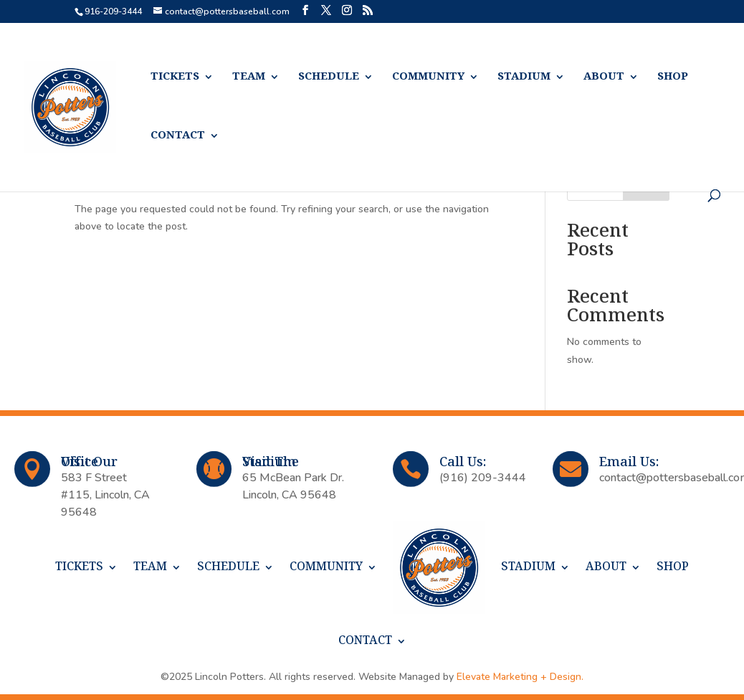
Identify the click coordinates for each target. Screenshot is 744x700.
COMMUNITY (428, 77)
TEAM (249, 77)
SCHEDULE (329, 77)
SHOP (673, 77)
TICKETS (175, 77)
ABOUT (604, 77)
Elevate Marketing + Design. (520, 677)
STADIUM (524, 77)
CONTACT (178, 136)
